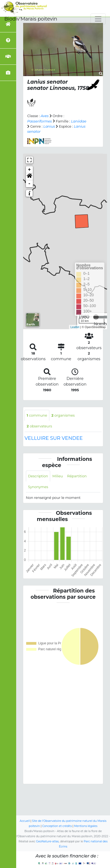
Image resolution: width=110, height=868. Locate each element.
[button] (29, 177)
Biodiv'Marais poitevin (31, 19)
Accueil (25, 821)
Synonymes (38, 487)
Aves (45, 116)
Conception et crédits (57, 826)
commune (37, 415)
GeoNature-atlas (47, 841)
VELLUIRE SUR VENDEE (54, 438)
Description (38, 476)
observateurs (39, 426)
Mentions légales (86, 826)
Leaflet (75, 327)
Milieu (58, 476)
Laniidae (79, 121)
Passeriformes (39, 121)
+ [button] (30, 170)
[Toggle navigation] (98, 19)
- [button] (30, 184)
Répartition (77, 476)
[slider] (96, 317)
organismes (63, 415)
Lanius (49, 126)
